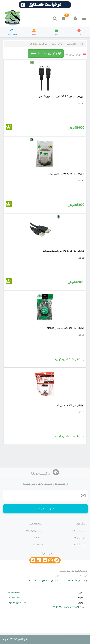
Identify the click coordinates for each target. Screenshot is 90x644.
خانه (81, 44)
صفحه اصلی (36, 523)
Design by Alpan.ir (78, 639)
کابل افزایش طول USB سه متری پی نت (66, 174)
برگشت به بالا (45, 473)
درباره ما (38, 537)
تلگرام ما (80, 523)
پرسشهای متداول (33, 530)
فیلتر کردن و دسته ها (46, 53)
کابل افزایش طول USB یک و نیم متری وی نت (64, 251)
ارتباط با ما (37, 544)
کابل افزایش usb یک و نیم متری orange (66, 328)
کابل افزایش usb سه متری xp (71, 405)
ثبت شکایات (78, 544)
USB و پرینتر (57, 44)
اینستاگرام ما (78, 530)
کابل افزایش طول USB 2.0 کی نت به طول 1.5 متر (62, 96)
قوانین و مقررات (76, 537)
